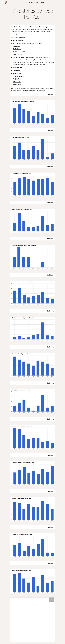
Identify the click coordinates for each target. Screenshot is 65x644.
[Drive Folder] (32, 620)
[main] (32, 14)
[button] (2, 2)
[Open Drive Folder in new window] (51, 600)
